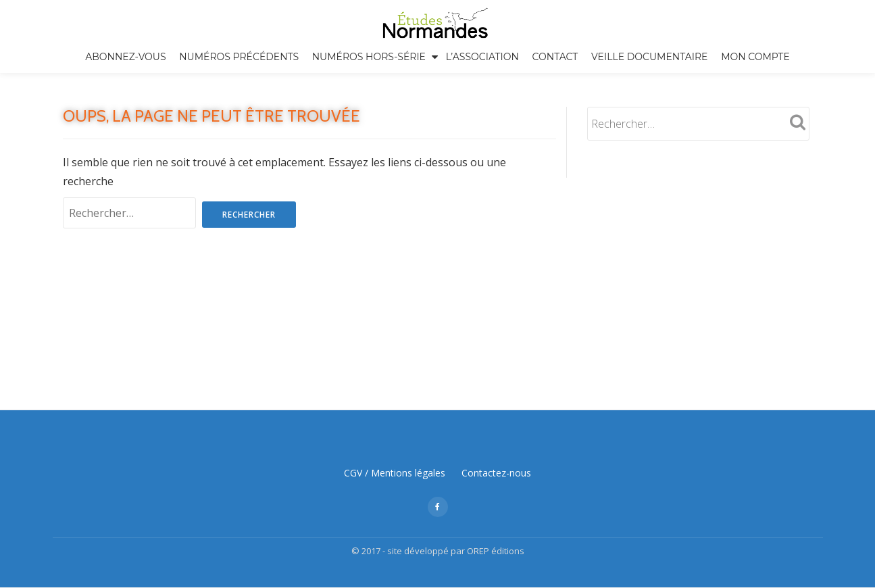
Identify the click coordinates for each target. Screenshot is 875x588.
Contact (555, 57)
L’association (482, 57)
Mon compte (755, 57)
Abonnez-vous (125, 57)
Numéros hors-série (369, 57)
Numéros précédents (239, 57)
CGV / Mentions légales (395, 397)
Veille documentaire (649, 57)
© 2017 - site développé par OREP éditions (438, 475)
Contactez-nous (496, 397)
